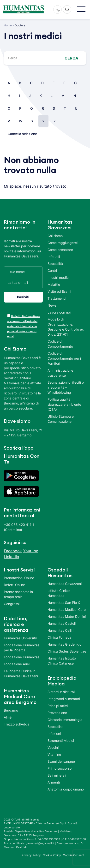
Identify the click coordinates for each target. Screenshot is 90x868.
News (52, 305)
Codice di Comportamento (60, 344)
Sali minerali (57, 775)
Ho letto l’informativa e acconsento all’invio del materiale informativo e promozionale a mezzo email (24, 326)
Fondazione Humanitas (22, 657)
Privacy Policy (31, 855)
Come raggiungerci (63, 243)
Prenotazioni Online (19, 578)
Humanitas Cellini (61, 630)
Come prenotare (60, 250)
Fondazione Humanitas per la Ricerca (22, 648)
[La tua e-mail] (23, 282)
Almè (8, 717)
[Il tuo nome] (23, 272)
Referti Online (14, 585)
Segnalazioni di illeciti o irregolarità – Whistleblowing (66, 387)
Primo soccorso (60, 768)
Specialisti (55, 727)
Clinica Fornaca (59, 637)
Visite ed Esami (59, 291)
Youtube (31, 551)
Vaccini (53, 747)
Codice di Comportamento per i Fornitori (64, 358)
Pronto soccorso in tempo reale (18, 594)
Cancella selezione (22, 134)
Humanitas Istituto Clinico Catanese (62, 661)
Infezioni (54, 734)
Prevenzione (57, 713)
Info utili (54, 257)
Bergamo (11, 710)
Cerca (71, 58)
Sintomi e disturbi (61, 692)
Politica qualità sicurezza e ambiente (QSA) (64, 404)
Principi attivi (58, 706)
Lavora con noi (59, 312)
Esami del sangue (61, 761)
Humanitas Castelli (62, 623)
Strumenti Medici (61, 740)
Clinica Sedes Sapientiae (67, 651)
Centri (52, 271)
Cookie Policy (52, 855)
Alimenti (54, 782)
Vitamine (54, 754)
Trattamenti (57, 298)
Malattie (54, 284)
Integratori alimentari (64, 699)
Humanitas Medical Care (67, 609)
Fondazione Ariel (17, 664)
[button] (81, 9)
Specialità (55, 264)
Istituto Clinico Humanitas (59, 593)
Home (8, 25)
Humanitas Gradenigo (64, 644)
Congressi (12, 604)
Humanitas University (20, 638)
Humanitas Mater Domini (67, 616)
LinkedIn (11, 557)
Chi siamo (55, 236)
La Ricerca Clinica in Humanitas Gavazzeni (21, 673)
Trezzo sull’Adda (17, 724)
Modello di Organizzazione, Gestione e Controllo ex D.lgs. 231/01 (66, 327)
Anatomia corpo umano (66, 789)
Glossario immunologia (65, 720)
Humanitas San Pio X (64, 603)
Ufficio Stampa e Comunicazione (61, 419)
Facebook (13, 551)
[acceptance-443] (9, 316)
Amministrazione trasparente (60, 373)
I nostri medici (58, 277)
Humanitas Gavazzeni (65, 584)
